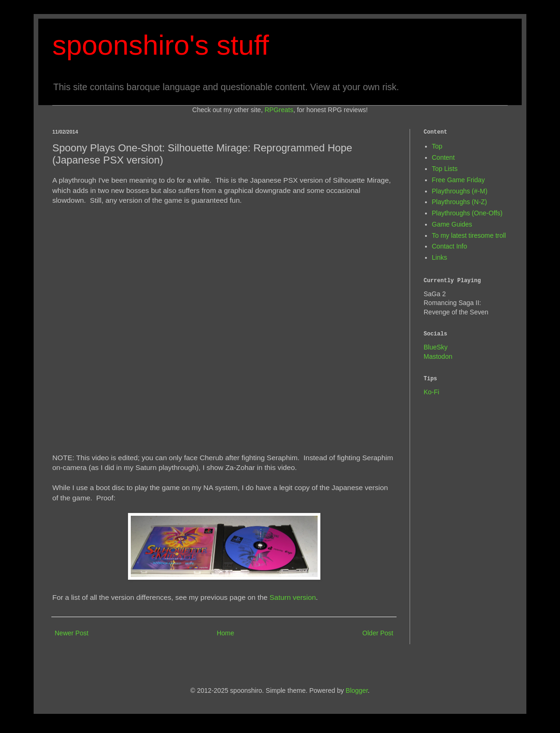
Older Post (378, 633)
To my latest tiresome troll (469, 235)
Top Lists (445, 169)
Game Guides (452, 224)
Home (225, 633)
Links (440, 257)
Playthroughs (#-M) (460, 191)
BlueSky (436, 347)
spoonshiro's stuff (161, 45)
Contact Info (450, 246)
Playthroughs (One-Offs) (467, 213)
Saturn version (293, 597)
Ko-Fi (431, 392)
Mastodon (438, 356)
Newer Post (71, 633)
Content (443, 157)
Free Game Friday (459, 180)
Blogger (357, 690)
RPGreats (279, 110)
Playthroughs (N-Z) (460, 202)
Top (437, 146)
